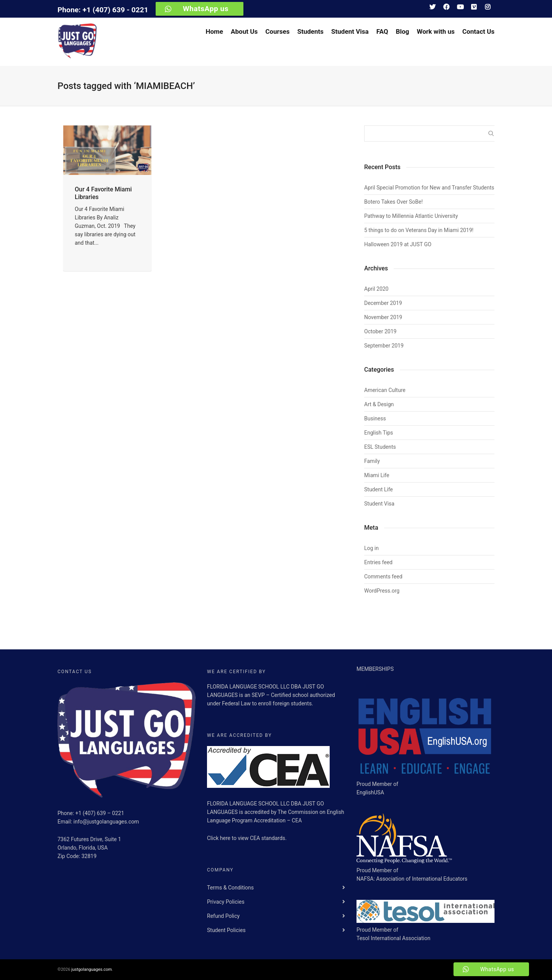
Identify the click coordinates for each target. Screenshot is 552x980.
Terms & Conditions (230, 888)
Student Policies (226, 930)
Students (310, 31)
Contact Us (478, 31)
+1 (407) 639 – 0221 (100, 813)
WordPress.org (382, 591)
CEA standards (268, 838)
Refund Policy (223, 916)
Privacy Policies (226, 902)
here (226, 838)
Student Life (379, 489)
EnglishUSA (370, 792)
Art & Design (379, 404)
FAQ (382, 31)
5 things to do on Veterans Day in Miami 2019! (419, 230)
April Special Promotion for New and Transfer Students (429, 188)
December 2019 (383, 303)
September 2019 (384, 346)
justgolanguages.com (92, 969)
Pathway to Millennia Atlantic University (411, 216)
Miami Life (377, 475)
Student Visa (350, 31)
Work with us (436, 31)
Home (214, 31)
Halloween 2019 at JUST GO (398, 244)
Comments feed (383, 576)
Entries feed (378, 562)
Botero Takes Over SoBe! (393, 202)
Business (375, 418)
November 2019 (383, 317)
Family (372, 461)
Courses (277, 31)
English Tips (379, 433)
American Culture (385, 390)
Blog (403, 31)
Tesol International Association (393, 938)
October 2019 (380, 331)
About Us (244, 31)
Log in (371, 548)
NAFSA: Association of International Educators (412, 879)
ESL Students (380, 447)
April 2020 (376, 289)
